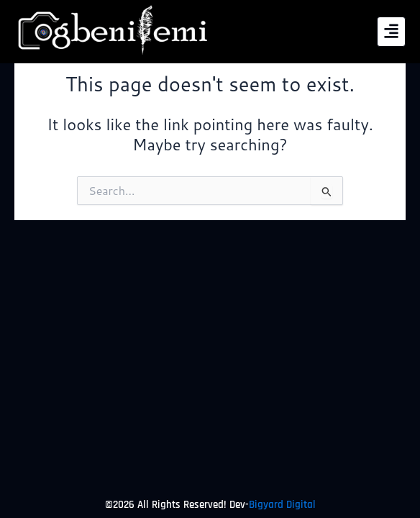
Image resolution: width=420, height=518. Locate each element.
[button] (391, 32)
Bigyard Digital (282, 505)
